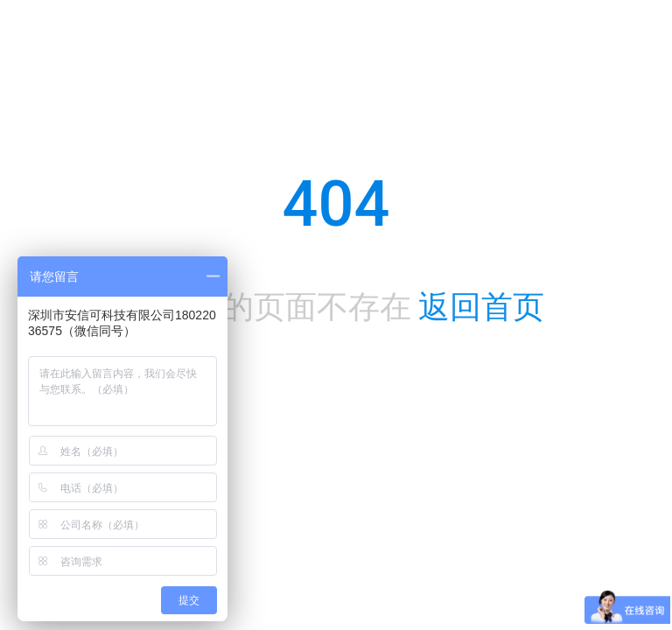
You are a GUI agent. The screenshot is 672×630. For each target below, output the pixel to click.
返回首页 (481, 307)
